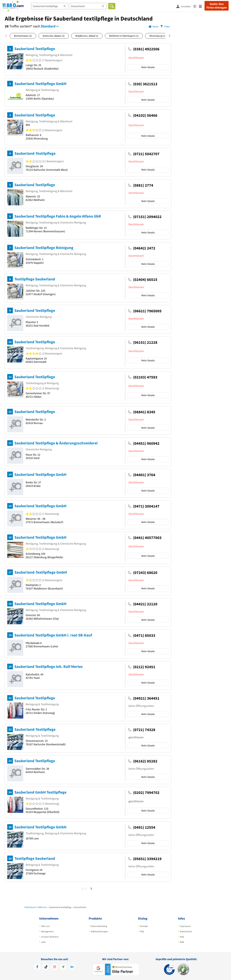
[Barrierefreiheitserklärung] (196, 6)
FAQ (142, 931)
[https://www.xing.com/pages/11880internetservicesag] (63, 967)
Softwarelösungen (99, 931)
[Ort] (88, 6)
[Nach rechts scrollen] (168, 36)
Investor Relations (50, 937)
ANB (182, 942)
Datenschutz (186, 931)
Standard (48, 26)
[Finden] (112, 6)
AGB (182, 937)
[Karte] (154, 26)
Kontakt (144, 926)
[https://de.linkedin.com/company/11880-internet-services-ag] (72, 967)
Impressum (185, 926)
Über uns (45, 926)
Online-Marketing (99, 926)
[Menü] (202, 6)
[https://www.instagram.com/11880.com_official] (55, 967)
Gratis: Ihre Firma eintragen (217, 6)
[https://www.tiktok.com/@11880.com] (46, 967)
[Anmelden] (185, 6)
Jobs (43, 942)
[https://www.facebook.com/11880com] (37, 967)
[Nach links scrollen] (7, 36)
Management (47, 931)
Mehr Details (148, 67)
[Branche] (50, 6)
